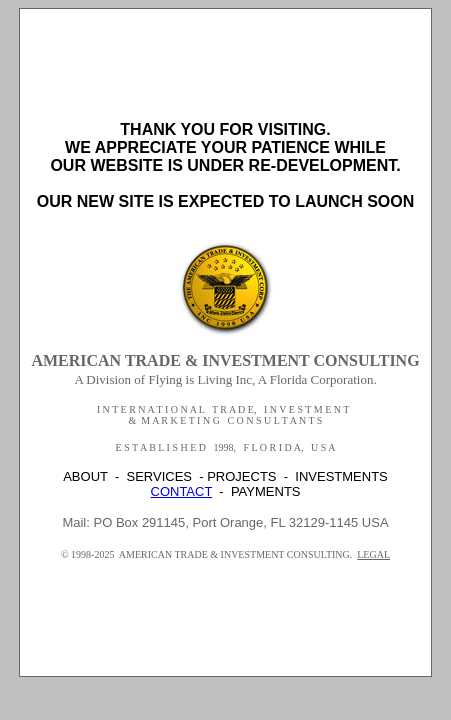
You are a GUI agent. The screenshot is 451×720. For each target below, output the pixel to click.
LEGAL (373, 554)
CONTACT (182, 491)
